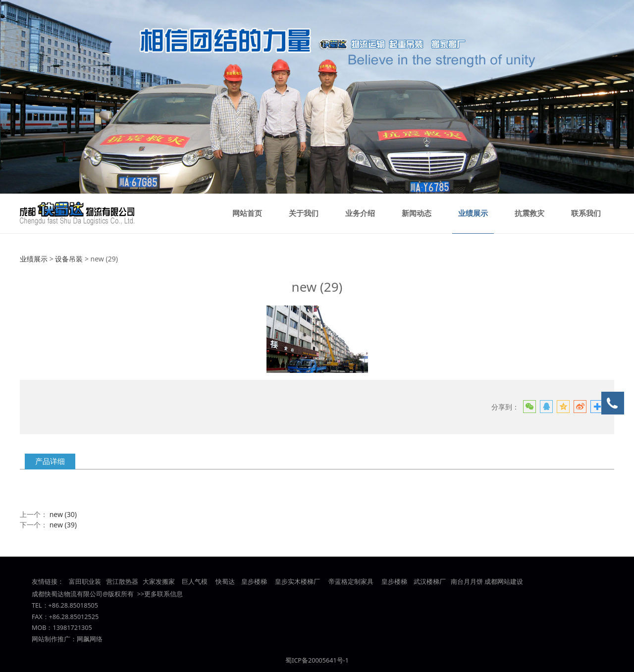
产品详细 (50, 461)
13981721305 (72, 628)
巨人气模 (195, 582)
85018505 (84, 605)
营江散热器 (122, 582)
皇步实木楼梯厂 (297, 582)
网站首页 (247, 213)
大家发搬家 (159, 582)
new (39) (63, 525)
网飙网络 (90, 639)
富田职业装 (85, 582)
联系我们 (586, 213)
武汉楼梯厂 (430, 582)
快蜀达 (225, 582)
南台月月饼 (467, 582)
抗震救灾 (529, 213)
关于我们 (304, 213)
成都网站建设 (504, 582)
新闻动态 (417, 213)
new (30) (63, 514)
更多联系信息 (163, 594)
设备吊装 (69, 259)
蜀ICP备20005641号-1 (317, 660)
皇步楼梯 (253, 582)
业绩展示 (473, 213)
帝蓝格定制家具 (351, 582)
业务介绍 (360, 213)
